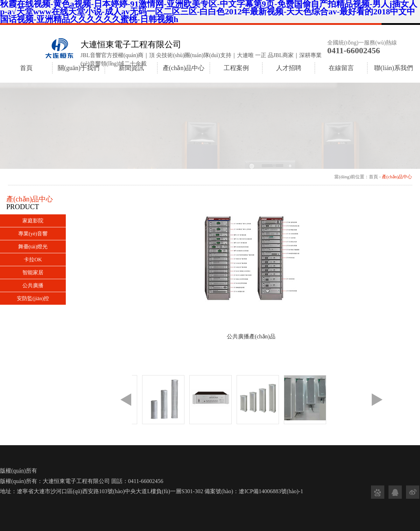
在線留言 (341, 68)
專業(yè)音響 (33, 234)
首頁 (26, 68)
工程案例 (236, 68)
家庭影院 (33, 221)
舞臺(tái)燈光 (33, 247)
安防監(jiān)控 (33, 298)
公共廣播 (33, 285)
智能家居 (33, 273)
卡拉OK (33, 260)
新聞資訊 (131, 68)
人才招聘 (289, 68)
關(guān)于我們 (79, 68)
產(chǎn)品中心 (184, 68)
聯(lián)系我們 (394, 68)
